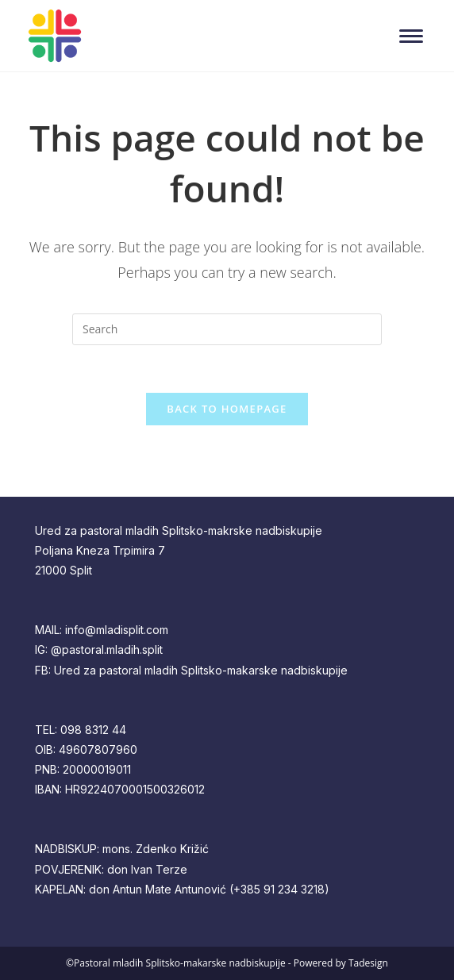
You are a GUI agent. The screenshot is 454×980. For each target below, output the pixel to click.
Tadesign (368, 963)
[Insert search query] (227, 329)
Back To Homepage (227, 409)
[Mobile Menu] (415, 36)
